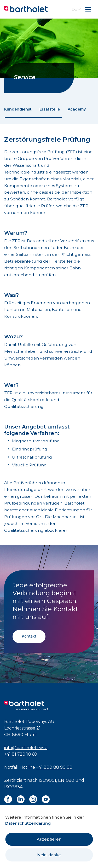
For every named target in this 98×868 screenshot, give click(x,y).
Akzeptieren (49, 839)
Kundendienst (18, 109)
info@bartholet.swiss (26, 748)
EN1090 (66, 780)
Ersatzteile (50, 109)
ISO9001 (47, 780)
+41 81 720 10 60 (21, 754)
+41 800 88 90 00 (54, 767)
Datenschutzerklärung (28, 823)
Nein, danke (49, 855)
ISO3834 (13, 787)
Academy (77, 109)
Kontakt (29, 636)
